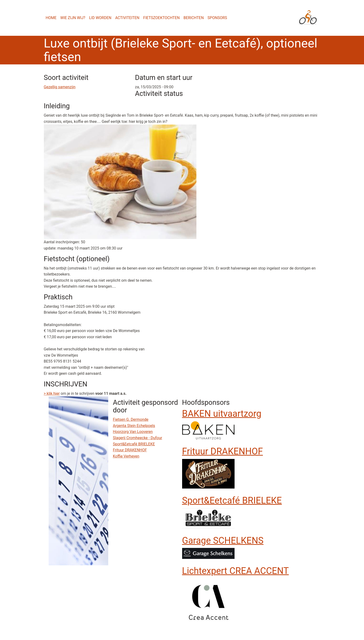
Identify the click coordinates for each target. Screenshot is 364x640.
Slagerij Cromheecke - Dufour (138, 438)
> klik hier (52, 393)
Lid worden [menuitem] (100, 18)
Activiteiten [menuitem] (127, 18)
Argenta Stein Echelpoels (134, 426)
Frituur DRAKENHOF (130, 450)
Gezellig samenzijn (60, 87)
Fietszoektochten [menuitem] (161, 18)
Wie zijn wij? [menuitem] (73, 18)
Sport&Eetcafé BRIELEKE (134, 444)
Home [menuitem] (51, 18)
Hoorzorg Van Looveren (133, 432)
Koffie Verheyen (126, 456)
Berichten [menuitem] (194, 18)
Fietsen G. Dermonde (131, 419)
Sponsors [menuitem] (217, 18)
